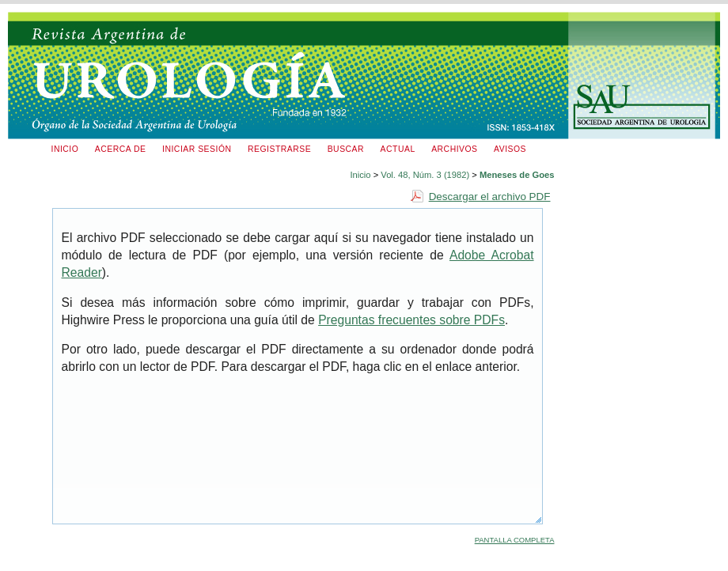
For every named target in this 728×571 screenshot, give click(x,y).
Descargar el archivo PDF (490, 197)
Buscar (346, 149)
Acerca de (121, 149)
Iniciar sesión (197, 149)
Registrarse (279, 149)
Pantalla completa (515, 540)
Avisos (510, 149)
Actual (398, 149)
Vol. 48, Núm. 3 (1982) (425, 175)
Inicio (65, 149)
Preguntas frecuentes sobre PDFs (411, 320)
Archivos (454, 149)
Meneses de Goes (517, 175)
